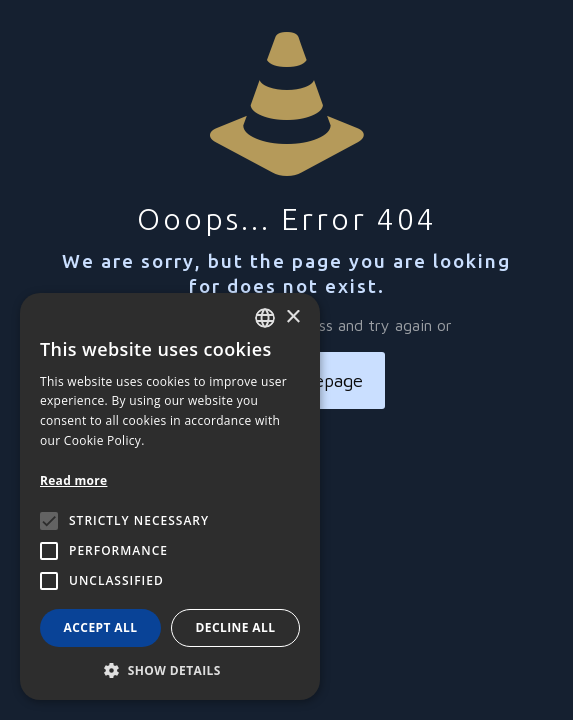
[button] (170, 670)
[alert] (170, 496)
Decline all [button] (236, 627)
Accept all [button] (101, 627)
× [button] (292, 317)
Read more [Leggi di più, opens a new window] (73, 480)
